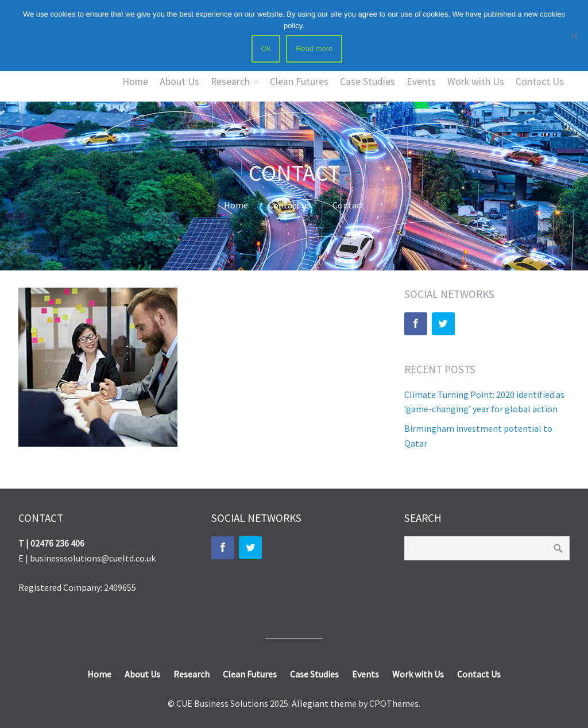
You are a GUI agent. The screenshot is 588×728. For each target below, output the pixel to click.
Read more (314, 49)
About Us (179, 82)
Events (421, 82)
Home (135, 82)
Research (230, 82)
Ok (266, 49)
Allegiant (310, 703)
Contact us (289, 205)
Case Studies (367, 82)
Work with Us (476, 82)
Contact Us (540, 82)
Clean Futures (299, 82)
